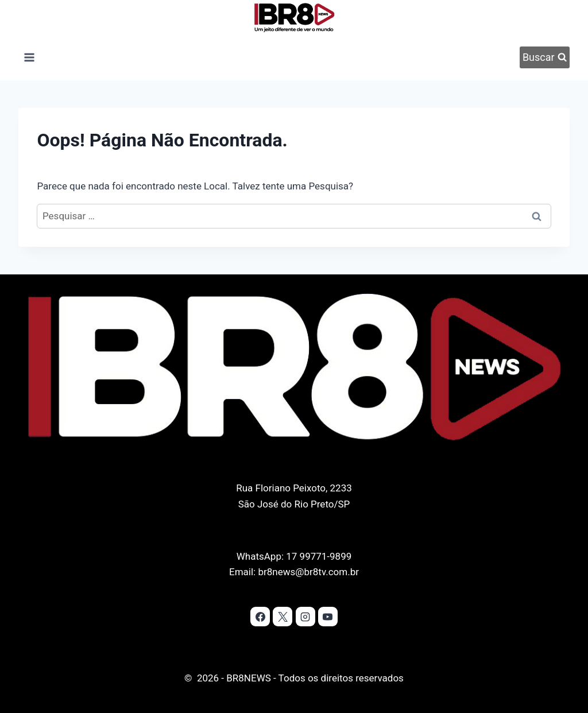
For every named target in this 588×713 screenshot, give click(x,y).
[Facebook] (260, 617)
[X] (283, 617)
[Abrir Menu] (29, 57)
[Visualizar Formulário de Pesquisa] (544, 57)
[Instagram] (305, 617)
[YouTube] (328, 617)
